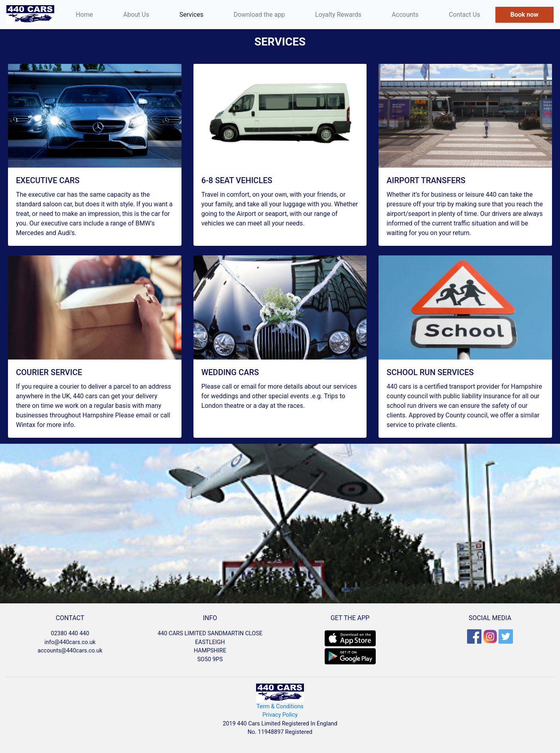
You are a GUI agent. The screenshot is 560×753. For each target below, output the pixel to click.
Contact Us (464, 15)
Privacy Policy (280, 715)
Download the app (259, 15)
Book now (525, 15)
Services (191, 15)
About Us (136, 15)
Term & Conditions (280, 707)
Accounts (405, 15)
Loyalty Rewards (338, 15)
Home (92, 14)
